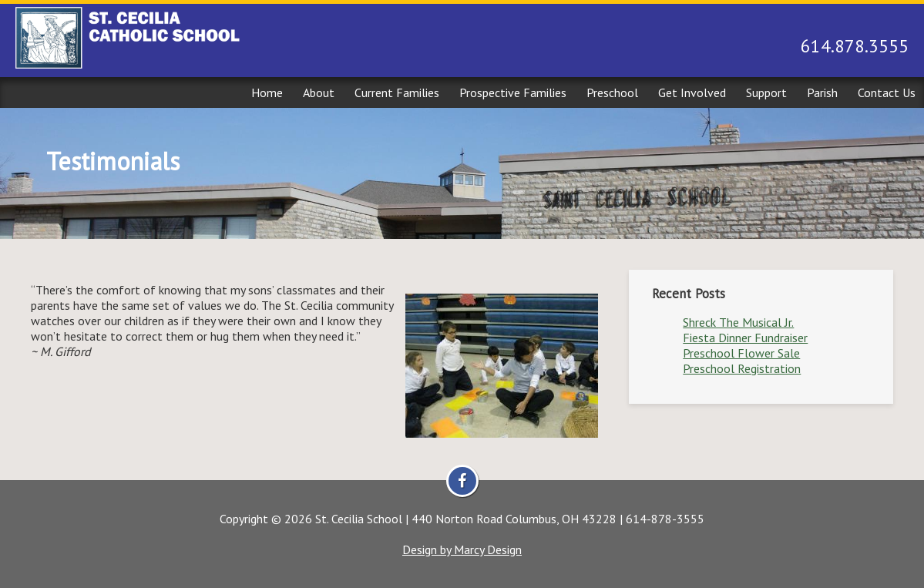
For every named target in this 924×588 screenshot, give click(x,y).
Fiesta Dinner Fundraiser (745, 338)
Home (267, 92)
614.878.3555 (855, 46)
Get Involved (692, 92)
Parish (822, 92)
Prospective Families (513, 92)
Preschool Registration (742, 368)
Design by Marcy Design (462, 549)
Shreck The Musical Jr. (738, 322)
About (319, 92)
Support (766, 92)
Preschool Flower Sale (741, 353)
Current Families (397, 92)
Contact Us (887, 92)
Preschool (612, 92)
